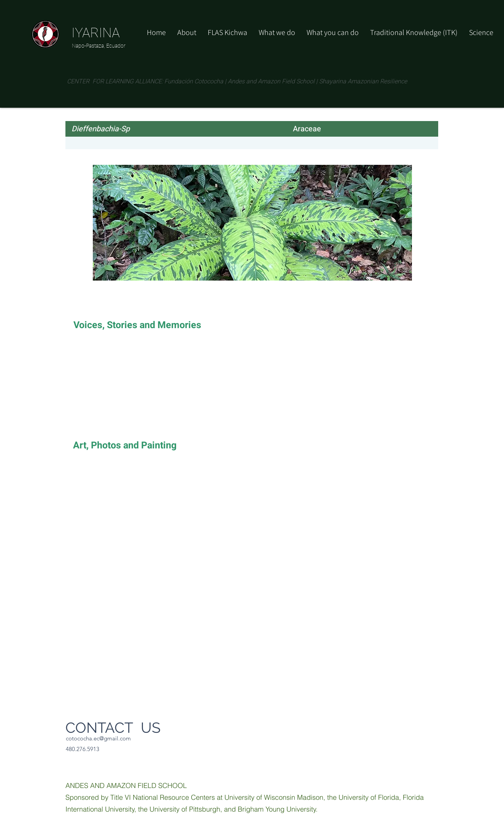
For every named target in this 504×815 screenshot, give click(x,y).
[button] (333, 32)
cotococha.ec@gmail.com (98, 738)
